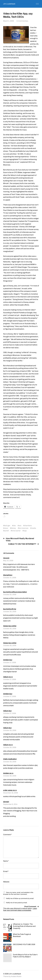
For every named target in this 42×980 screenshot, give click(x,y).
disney (13, 528)
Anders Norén (16, 976)
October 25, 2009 (10, 594)
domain (6, 802)
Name (6, 861)
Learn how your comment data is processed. (20, 909)
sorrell (6, 531)
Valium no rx (8, 677)
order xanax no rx (10, 790)
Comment (8, 835)
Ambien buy (8, 660)
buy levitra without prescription (15, 592)
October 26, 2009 (10, 612)
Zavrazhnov (8, 575)
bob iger (7, 526)
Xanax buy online (10, 626)
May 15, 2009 (8, 561)
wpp (25, 531)
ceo (20, 526)
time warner (16, 531)
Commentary (23, 21)
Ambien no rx (8, 773)
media (34, 528)
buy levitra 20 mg (10, 609)
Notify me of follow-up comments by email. (20, 898)
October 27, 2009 (10, 662)
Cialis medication (10, 759)
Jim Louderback (9, 4)
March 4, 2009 (8, 21)
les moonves (24, 528)
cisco (6, 528)
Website (6, 882)
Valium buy (7, 711)
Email (6, 871)
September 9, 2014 (10, 804)
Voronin (6, 558)
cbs (14, 526)
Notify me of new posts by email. (17, 903)
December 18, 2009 (10, 793)
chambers (28, 526)
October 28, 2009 (10, 730)
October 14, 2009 (10, 578)
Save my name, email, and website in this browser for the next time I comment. (18, 893)
